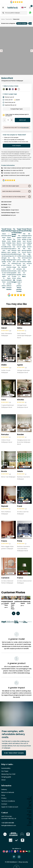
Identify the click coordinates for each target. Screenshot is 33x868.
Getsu (20, 328)
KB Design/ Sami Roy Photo (14, 605)
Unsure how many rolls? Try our (16, 127)
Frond (20, 506)
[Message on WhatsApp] (30, 13)
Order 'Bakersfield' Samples (14, 753)
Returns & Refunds (8, 792)
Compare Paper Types (17, 109)
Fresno (4, 541)
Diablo (4, 365)
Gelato (20, 471)
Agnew (20, 365)
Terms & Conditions (8, 801)
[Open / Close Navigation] (3, 8)
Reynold (5, 506)
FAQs (3, 795)
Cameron (5, 578)
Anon (19, 602)
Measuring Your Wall (8, 774)
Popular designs (22, 23)
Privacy (4, 798)
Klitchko (21, 400)
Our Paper (5, 771)
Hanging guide (6, 777)
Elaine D (10, 603)
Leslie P (16, 603)
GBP (24, 7)
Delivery (4, 790)
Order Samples (16, 146)
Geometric (9, 19)
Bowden (21, 434)
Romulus (5, 434)
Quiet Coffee (30, 603)
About (3, 780)
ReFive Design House (7, 603)
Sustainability (6, 768)
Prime (20, 541)
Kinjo (3, 602)
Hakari (4, 328)
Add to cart (23, 120)
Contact (4, 804)
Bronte (4, 471)
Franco (20, 578)
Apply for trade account (10, 807)
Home (3, 19)
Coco (4, 400)
